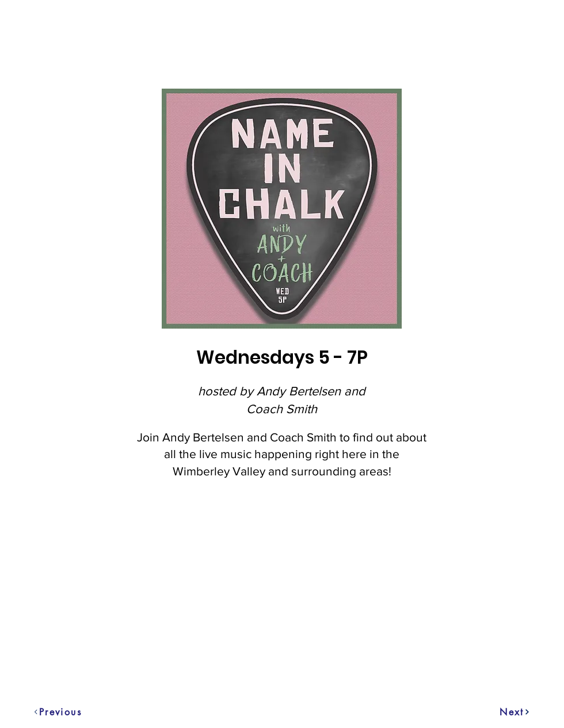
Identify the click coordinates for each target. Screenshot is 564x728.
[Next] (515, 712)
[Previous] (41, 712)
